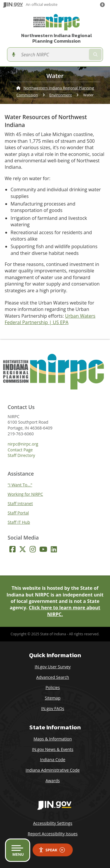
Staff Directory (21, 455)
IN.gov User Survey (53, 667)
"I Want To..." (20, 485)
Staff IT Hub (19, 522)
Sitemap (53, 698)
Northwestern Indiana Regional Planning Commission (57, 38)
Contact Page (20, 450)
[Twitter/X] (23, 549)
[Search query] (53, 55)
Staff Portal (18, 513)
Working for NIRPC (25, 494)
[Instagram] (33, 549)
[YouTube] (43, 549)
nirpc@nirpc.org (23, 444)
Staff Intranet (20, 503)
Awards (53, 781)
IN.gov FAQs (53, 708)
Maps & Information (53, 739)
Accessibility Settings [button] (53, 823)
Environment (61, 95)
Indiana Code (53, 760)
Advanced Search (53, 677)
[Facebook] (12, 549)
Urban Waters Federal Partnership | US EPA (50, 319)
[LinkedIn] (54, 549)
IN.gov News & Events (53, 749)
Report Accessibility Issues (53, 834)
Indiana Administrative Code (53, 770)
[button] (104, 5)
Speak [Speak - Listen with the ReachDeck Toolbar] (52, 850)
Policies (53, 687)
